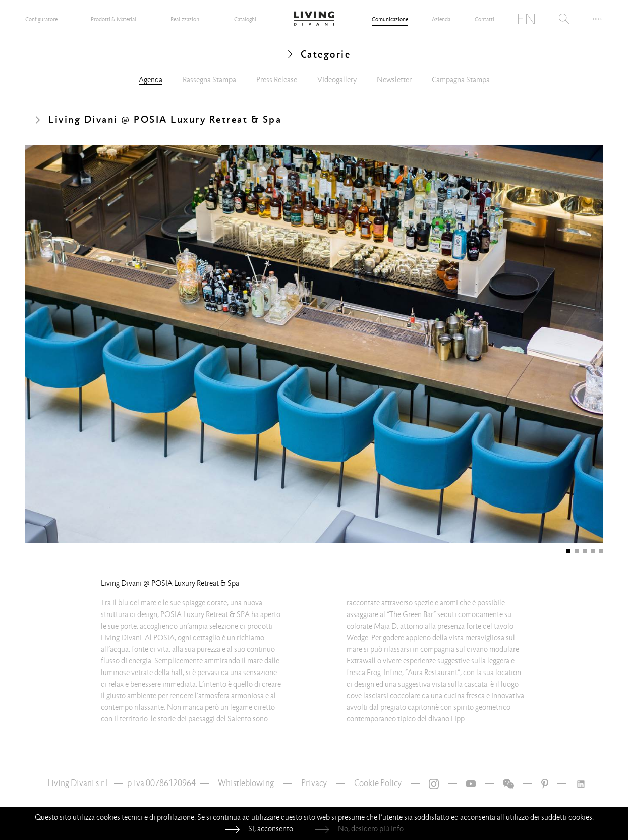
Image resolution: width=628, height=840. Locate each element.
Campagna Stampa (461, 80)
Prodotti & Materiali (114, 19)
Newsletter (394, 80)
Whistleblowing (246, 783)
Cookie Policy (378, 783)
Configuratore (41, 19)
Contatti (484, 19)
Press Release (277, 80)
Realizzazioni (186, 19)
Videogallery (337, 80)
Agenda (151, 80)
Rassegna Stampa (209, 80)
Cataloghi (245, 19)
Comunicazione (390, 19)
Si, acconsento (271, 829)
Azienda (441, 19)
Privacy (314, 783)
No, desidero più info (371, 829)
